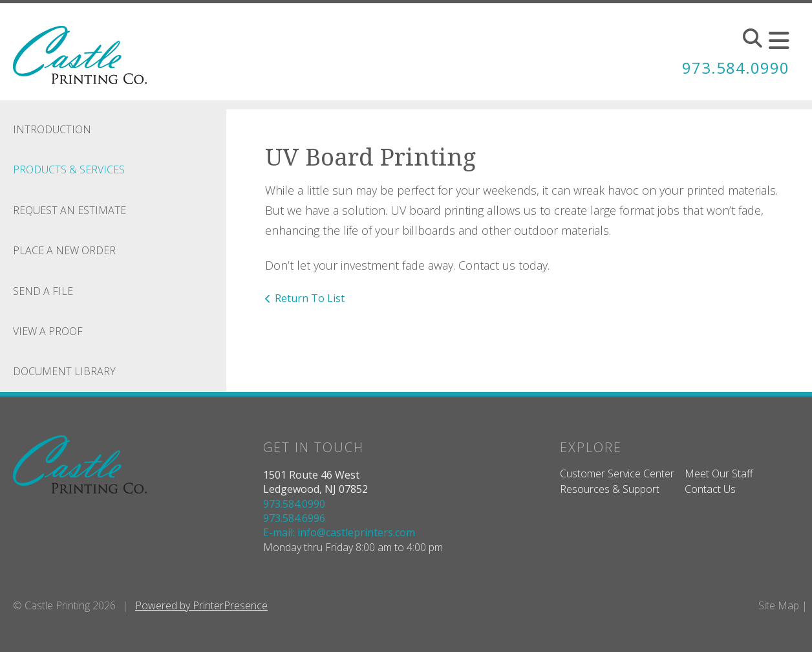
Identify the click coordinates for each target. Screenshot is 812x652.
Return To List (310, 298)
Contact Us (710, 489)
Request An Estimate (69, 210)
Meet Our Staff (719, 473)
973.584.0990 (736, 68)
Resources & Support (610, 489)
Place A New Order (64, 250)
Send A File (43, 291)
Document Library (64, 371)
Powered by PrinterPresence (201, 605)
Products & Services (69, 169)
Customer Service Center (617, 473)
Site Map (779, 605)
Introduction (52, 129)
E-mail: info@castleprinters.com (339, 532)
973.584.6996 (294, 518)
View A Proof (48, 331)
